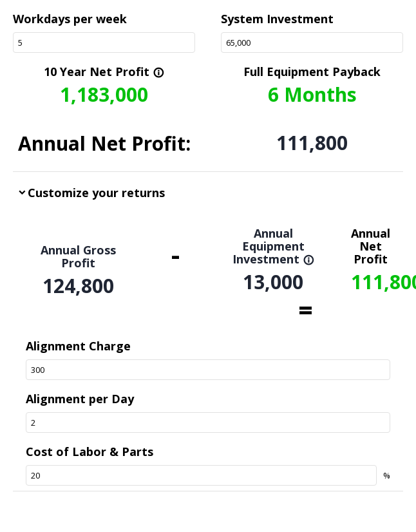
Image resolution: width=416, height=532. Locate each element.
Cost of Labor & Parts (90, 451)
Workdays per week (70, 19)
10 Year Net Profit (104, 71)
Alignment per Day (80, 399)
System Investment (277, 19)
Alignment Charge (78, 346)
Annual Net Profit (371, 246)
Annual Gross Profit (78, 256)
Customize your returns (96, 193)
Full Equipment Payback (312, 71)
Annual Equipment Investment (273, 246)
